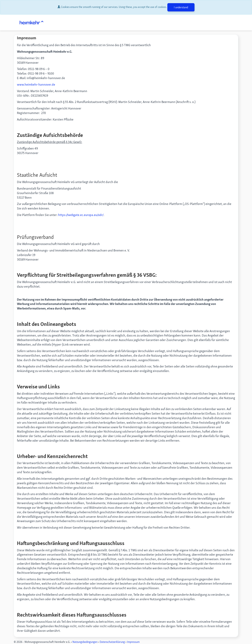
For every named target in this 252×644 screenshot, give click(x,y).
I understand (181, 7)
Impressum (133, 642)
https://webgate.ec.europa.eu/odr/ (81, 215)
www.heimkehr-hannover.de (36, 85)
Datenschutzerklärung (112, 642)
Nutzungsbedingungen (85, 642)
